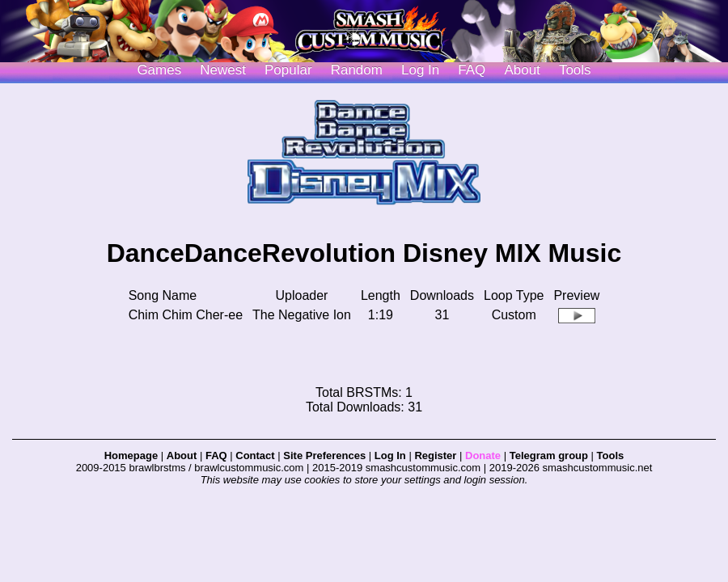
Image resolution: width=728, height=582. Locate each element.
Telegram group (549, 455)
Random (357, 70)
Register (435, 455)
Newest (223, 70)
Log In (390, 455)
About (522, 70)
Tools (575, 70)
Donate (483, 455)
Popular (288, 70)
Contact (255, 455)
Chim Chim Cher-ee (186, 315)
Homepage (131, 455)
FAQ (472, 70)
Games (159, 70)
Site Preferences (324, 455)
